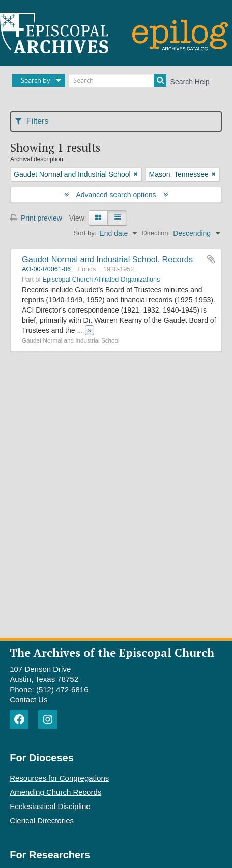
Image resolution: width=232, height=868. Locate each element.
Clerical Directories (42, 820)
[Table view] (117, 218)
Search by (36, 80)
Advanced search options (116, 195)
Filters (32, 121)
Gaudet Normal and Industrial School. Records (107, 259)
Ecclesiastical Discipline (50, 806)
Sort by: (85, 233)
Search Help (190, 82)
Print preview (36, 218)
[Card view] (98, 218)
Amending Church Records (55, 792)
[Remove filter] (136, 174)
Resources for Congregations (59, 778)
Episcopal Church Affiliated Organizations (101, 280)
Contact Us (28, 700)
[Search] (118, 81)
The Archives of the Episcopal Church (112, 652)
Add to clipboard (211, 259)
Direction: (156, 233)
